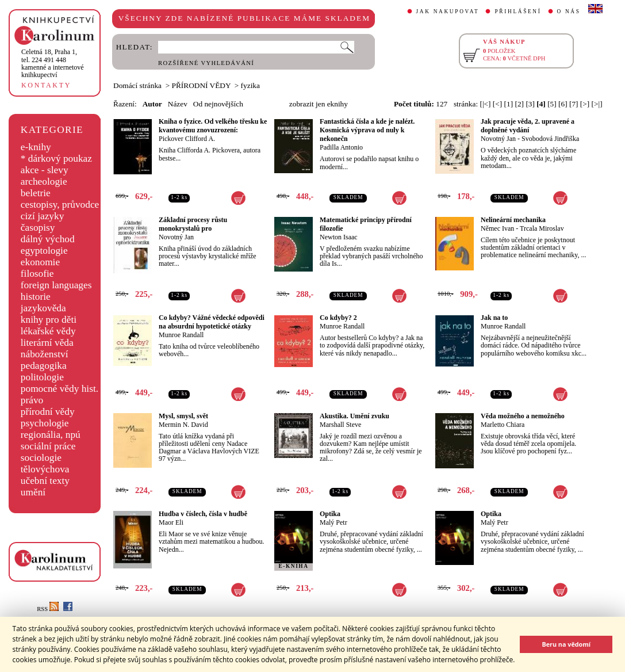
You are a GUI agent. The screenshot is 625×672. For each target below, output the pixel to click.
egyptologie (44, 251)
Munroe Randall (181, 335)
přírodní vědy (48, 412)
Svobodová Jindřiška (550, 139)
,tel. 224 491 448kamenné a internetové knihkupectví (53, 63)
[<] (497, 104)
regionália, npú (51, 435)
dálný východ (48, 239)
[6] (563, 104)
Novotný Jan (498, 139)
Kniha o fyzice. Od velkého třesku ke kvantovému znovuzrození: (213, 126)
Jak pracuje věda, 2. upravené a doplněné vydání (528, 126)
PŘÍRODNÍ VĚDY (202, 85)
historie (36, 297)
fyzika (250, 85)
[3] (530, 104)
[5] (552, 104)
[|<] (485, 104)
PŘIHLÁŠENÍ (518, 12)
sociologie (41, 458)
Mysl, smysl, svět (183, 416)
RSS (48, 609)
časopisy (38, 228)
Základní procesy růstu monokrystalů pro (193, 224)
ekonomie (40, 262)
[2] (519, 104)
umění (33, 492)
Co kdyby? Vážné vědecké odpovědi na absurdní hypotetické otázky (212, 322)
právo (32, 400)
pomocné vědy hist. (60, 389)
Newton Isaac (339, 237)
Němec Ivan (497, 228)
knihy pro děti (49, 320)
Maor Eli (171, 522)
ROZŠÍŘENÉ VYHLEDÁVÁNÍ (206, 63)
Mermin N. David (183, 425)
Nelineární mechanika (513, 220)
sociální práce (48, 446)
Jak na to (494, 318)
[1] (509, 104)
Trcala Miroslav (542, 228)
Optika (330, 514)
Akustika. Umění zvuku (354, 416)
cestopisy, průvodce (60, 205)
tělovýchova (45, 469)
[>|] (597, 104)
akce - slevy (45, 170)
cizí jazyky (43, 216)
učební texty (45, 481)
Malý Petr (333, 522)
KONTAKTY (46, 85)
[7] (574, 104)
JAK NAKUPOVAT (448, 12)
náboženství (45, 354)
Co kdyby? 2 (338, 318)
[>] (585, 104)
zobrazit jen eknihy (319, 104)
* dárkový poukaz (56, 159)
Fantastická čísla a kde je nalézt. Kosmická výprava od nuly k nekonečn (367, 130)
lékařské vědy (48, 331)
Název (178, 104)
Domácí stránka (137, 85)
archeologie (44, 182)
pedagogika (44, 366)
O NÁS (569, 12)
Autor (152, 104)
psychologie (45, 423)
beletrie (36, 193)
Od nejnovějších (218, 104)
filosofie (37, 274)
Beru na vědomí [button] (566, 644)
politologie (42, 377)
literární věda (47, 343)
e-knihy (36, 147)
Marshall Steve (340, 425)
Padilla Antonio (341, 147)
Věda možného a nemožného (523, 416)
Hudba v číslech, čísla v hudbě (203, 514)
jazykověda (43, 308)
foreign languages (56, 285)
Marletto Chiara (503, 425)
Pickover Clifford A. (187, 139)
